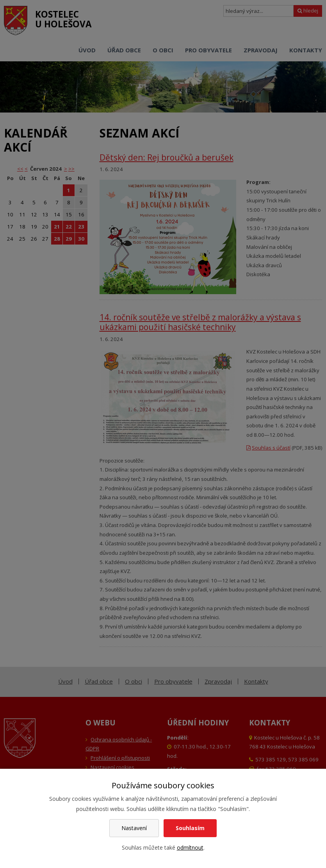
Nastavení (134, 828)
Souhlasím (190, 828)
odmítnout (190, 847)
